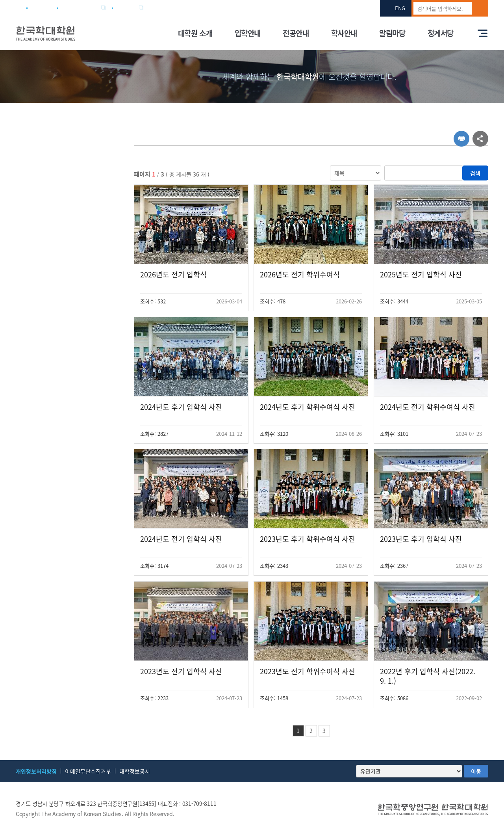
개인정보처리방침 (36, 771)
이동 (476, 771)
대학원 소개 (195, 33)
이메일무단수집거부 (88, 771)
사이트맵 (42, 8)
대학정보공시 (135, 771)
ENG (400, 8)
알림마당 (392, 33)
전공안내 (296, 33)
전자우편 (127, 8)
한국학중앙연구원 (81, 8)
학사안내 (344, 33)
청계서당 (441, 33)
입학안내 (248, 33)
